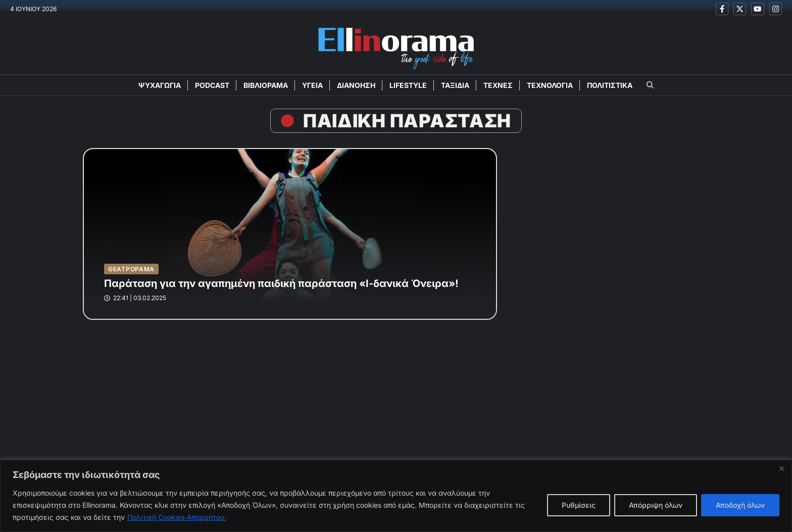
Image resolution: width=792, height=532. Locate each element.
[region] (396, 496)
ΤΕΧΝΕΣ (498, 85)
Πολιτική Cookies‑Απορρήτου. (177, 517)
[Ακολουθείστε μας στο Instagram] (776, 9)
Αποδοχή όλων (740, 505)
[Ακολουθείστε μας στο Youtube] (757, 9)
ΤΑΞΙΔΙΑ (455, 85)
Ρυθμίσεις (579, 505)
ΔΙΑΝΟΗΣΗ (356, 85)
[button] (650, 85)
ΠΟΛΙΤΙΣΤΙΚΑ (610, 85)
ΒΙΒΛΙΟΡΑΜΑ (266, 85)
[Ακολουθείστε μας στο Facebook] (722, 9)
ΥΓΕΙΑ (312, 85)
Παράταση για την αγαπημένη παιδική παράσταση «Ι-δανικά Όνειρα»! (281, 283)
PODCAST (212, 85)
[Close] (781, 468)
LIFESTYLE (408, 85)
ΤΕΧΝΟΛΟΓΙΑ (550, 85)
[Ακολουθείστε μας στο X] (740, 9)
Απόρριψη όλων (656, 505)
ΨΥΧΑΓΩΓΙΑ (160, 85)
